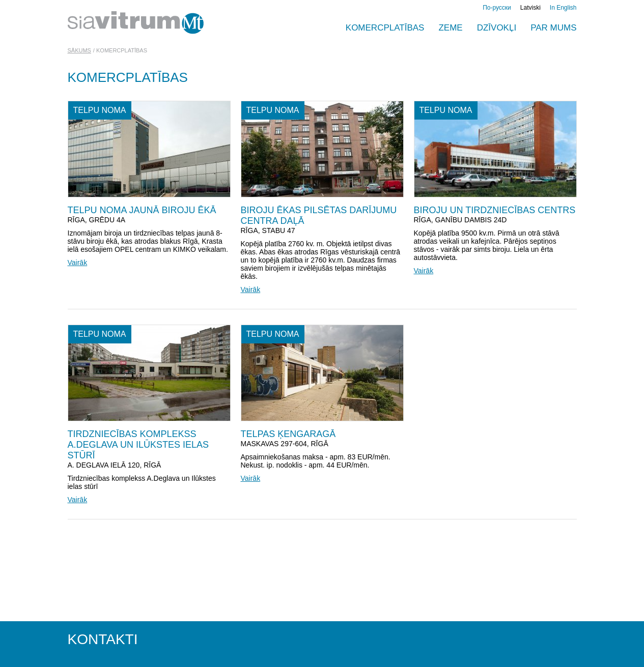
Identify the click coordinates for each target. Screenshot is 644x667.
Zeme (450, 28)
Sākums (79, 50)
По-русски (497, 8)
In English (563, 8)
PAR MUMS (553, 28)
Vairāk (78, 263)
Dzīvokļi (497, 28)
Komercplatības (385, 28)
